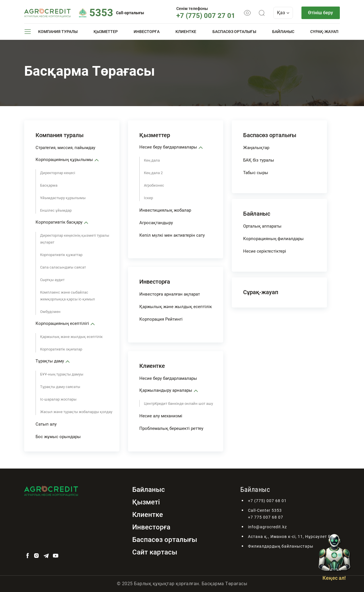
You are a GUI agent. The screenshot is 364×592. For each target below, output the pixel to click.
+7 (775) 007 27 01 (205, 16)
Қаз (283, 13)
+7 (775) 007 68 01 (267, 501)
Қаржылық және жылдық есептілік (71, 337)
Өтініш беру (320, 13)
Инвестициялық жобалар (165, 210)
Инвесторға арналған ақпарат (170, 294)
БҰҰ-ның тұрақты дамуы (62, 374)
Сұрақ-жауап (324, 32)
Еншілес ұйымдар (56, 210)
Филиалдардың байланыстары (281, 546)
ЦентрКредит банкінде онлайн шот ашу (178, 404)
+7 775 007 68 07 (266, 517)
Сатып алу (46, 424)
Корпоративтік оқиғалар (61, 349)
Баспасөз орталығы (234, 32)
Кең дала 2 (153, 173)
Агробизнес (154, 185)
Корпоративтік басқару (59, 222)
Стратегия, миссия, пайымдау (65, 148)
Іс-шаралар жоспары (58, 399)
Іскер (148, 198)
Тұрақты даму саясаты (60, 387)
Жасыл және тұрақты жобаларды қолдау (76, 412)
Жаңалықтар (256, 148)
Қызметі (146, 502)
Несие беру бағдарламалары (168, 147)
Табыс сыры (256, 173)
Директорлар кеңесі (58, 173)
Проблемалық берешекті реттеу (171, 428)
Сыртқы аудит (52, 280)
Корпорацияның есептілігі (62, 323)
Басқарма (49, 185)
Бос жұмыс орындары (58, 437)
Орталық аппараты (262, 226)
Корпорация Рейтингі (161, 319)
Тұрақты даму (50, 361)
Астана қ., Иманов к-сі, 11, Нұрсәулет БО (291, 537)
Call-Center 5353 (265, 510)
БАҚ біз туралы (259, 160)
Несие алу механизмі (161, 416)
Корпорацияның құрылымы (64, 160)
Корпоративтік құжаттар (61, 255)
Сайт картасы (155, 552)
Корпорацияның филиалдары (273, 239)
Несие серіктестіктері (265, 251)
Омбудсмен (50, 312)
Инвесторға (147, 32)
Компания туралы (58, 32)
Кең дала (152, 160)
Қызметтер (106, 32)
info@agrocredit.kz (267, 527)
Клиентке (186, 32)
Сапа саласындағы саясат (63, 267)
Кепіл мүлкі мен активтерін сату (172, 235)
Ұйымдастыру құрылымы (63, 198)
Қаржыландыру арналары (166, 390)
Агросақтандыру (156, 223)
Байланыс (283, 32)
